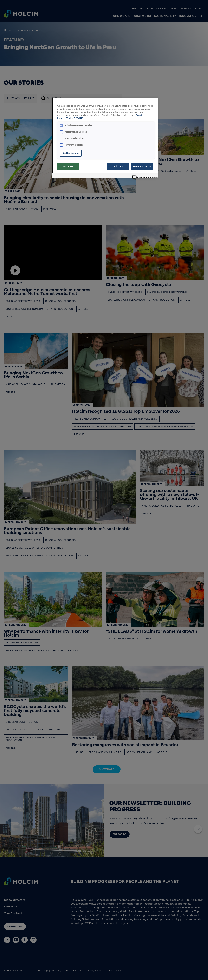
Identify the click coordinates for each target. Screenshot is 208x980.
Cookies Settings (71, 153)
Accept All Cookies (142, 166)
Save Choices (68, 166)
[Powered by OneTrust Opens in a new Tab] (144, 176)
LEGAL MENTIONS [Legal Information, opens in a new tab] (74, 118)
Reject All (118, 166)
